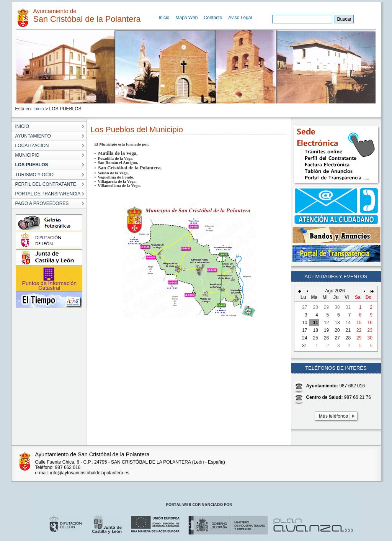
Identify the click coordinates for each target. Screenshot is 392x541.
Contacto (213, 18)
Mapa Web (187, 18)
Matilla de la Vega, (117, 153)
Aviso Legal (240, 18)
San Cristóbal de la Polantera (129, 168)
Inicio (164, 18)
